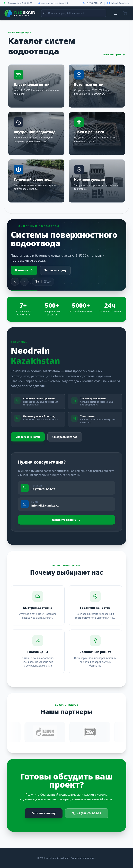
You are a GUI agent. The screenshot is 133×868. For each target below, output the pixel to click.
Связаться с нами (28, 437)
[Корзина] (125, 13)
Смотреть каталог (65, 437)
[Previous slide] (15, 282)
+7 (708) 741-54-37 (87, 813)
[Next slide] (24, 282)
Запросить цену (55, 270)
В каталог (24, 270)
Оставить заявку (67, 520)
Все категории (114, 54)
